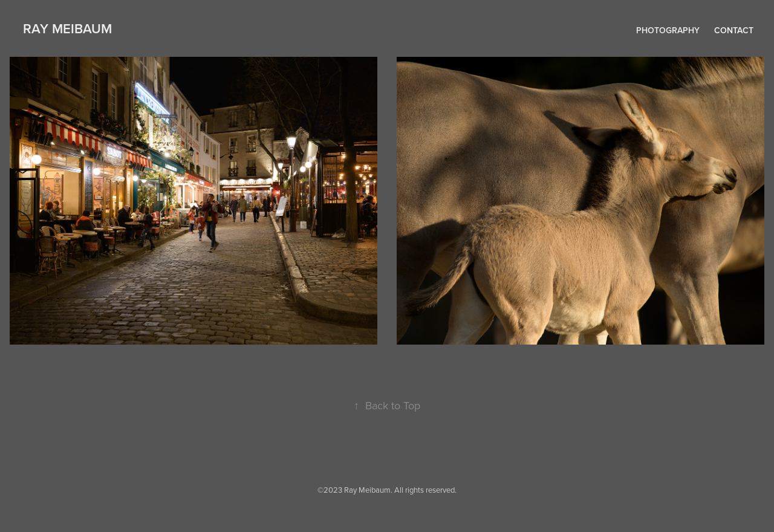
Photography (668, 30)
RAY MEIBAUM (67, 28)
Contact (734, 30)
